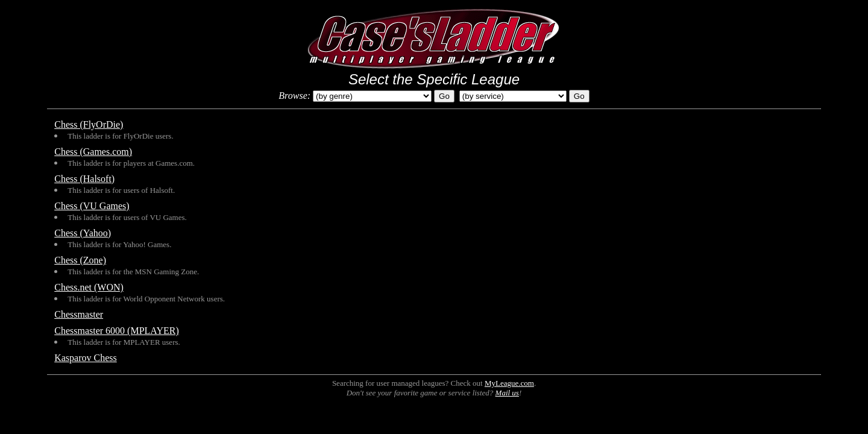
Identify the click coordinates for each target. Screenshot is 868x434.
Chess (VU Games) (92, 206)
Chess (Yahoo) (83, 233)
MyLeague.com (509, 383)
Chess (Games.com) (93, 152)
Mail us (507, 393)
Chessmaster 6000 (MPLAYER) (117, 331)
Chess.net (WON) (89, 287)
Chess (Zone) (80, 260)
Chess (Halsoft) (84, 179)
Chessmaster (79, 314)
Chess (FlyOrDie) (89, 124)
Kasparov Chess (86, 358)
